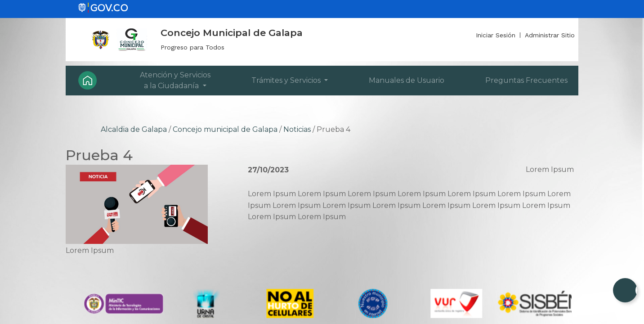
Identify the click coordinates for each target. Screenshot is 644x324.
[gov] (103, 7)
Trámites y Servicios (287, 80)
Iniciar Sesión (496, 35)
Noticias (297, 129)
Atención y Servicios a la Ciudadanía (175, 80)
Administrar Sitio (550, 35)
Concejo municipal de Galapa (225, 129)
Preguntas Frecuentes (526, 80)
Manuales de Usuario (407, 80)
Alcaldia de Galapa (134, 129)
